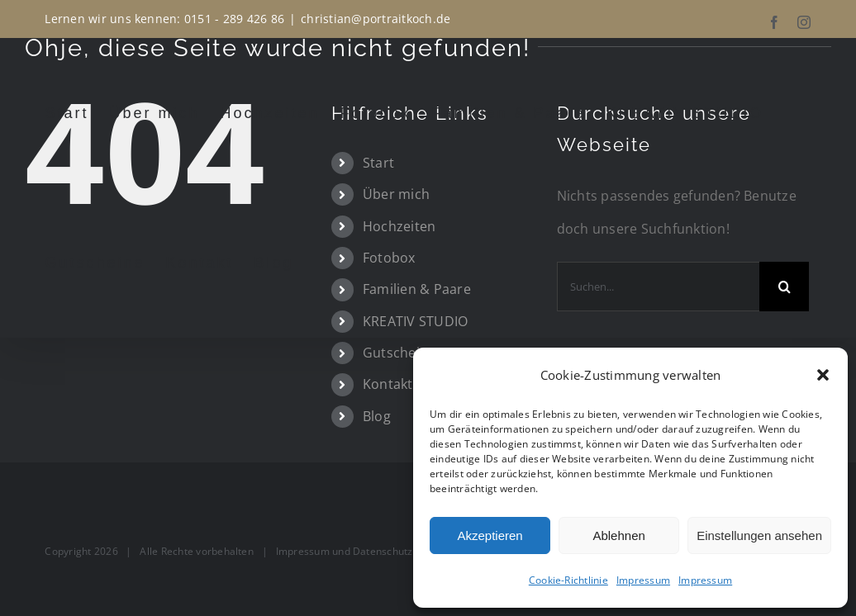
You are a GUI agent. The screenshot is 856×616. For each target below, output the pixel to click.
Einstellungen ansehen (759, 535)
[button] (823, 375)
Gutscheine (399, 353)
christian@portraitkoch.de (376, 19)
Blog (377, 416)
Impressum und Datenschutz (345, 551)
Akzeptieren (490, 535)
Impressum (643, 580)
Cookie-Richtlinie (568, 580)
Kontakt (388, 384)
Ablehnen (618, 535)
